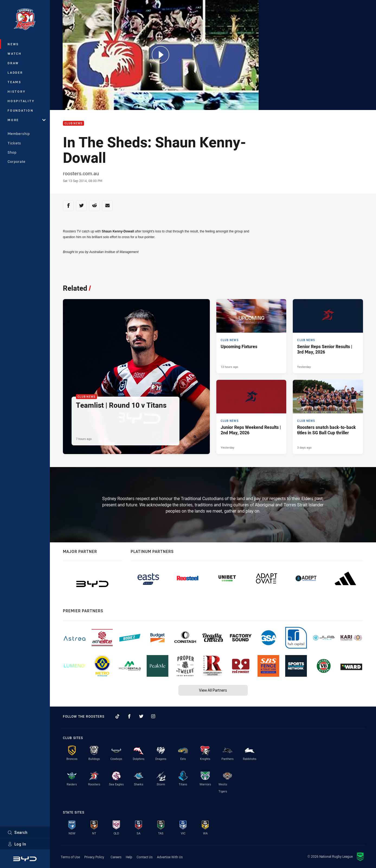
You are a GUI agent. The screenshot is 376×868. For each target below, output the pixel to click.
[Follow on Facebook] (129, 716)
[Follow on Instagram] (153, 716)
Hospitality (21, 101)
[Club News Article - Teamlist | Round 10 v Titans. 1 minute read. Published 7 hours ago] (136, 377)
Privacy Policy (94, 857)
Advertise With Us (170, 857)
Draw (13, 63)
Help (129, 857)
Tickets (14, 143)
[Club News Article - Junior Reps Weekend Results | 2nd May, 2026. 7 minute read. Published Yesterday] (251, 417)
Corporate (17, 161)
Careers (116, 857)
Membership (19, 134)
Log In (17, 844)
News (13, 44)
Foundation (21, 110)
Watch (15, 54)
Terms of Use (70, 857)
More (27, 120)
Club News (73, 123)
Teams (15, 82)
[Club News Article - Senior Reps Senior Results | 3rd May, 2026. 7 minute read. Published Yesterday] (328, 336)
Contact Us (145, 857)
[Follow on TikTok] (117, 716)
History (17, 91)
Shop (12, 152)
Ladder (15, 72)
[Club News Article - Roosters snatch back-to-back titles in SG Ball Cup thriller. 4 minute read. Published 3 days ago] (328, 417)
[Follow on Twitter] (141, 716)
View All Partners (213, 690)
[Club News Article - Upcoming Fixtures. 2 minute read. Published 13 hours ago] (251, 336)
